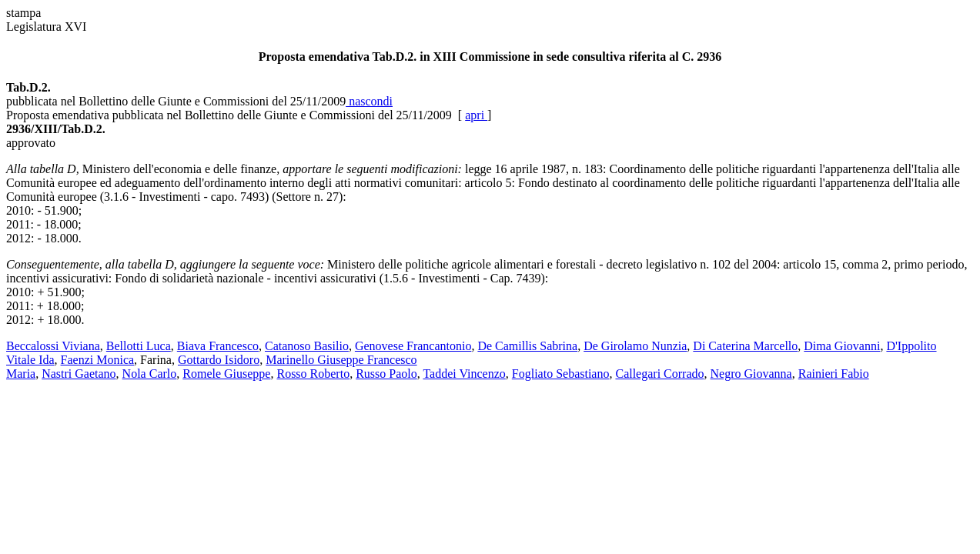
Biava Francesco (218, 346)
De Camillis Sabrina (527, 346)
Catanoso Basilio (307, 346)
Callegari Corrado (659, 374)
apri (476, 115)
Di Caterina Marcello (745, 346)
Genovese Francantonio (413, 346)
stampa (23, 13)
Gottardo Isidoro (219, 360)
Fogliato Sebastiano (561, 374)
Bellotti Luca (139, 346)
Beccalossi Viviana (53, 346)
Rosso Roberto (313, 374)
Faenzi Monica (98, 360)
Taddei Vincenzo (464, 374)
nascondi (369, 101)
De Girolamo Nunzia (635, 346)
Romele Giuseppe (226, 374)
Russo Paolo (386, 374)
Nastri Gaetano (79, 374)
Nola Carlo (150, 374)
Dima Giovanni (842, 346)
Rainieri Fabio (834, 374)
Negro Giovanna (751, 374)
